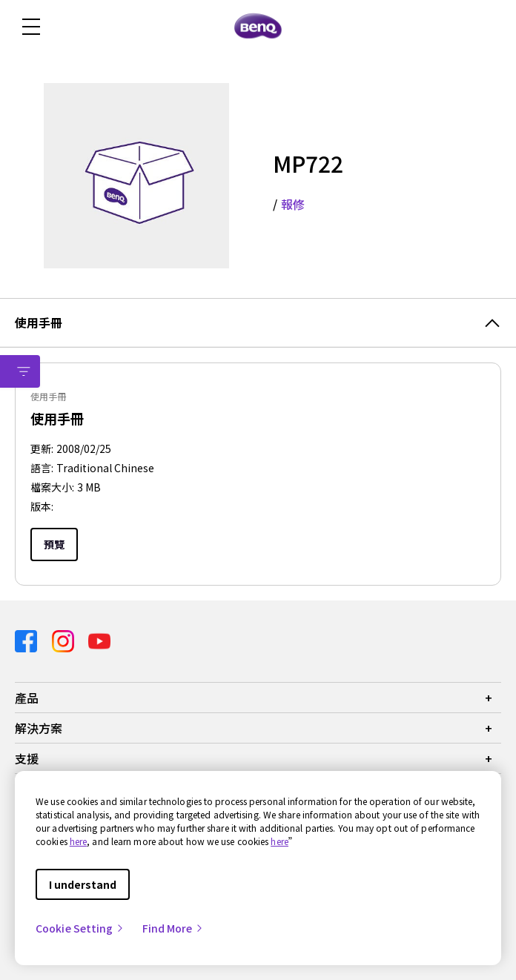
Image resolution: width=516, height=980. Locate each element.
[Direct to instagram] (64, 639)
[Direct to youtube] (99, 639)
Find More (173, 928)
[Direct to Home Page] (258, 27)
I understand (83, 884)
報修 (293, 204)
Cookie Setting (80, 928)
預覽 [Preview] (54, 544)
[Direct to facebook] (27, 639)
